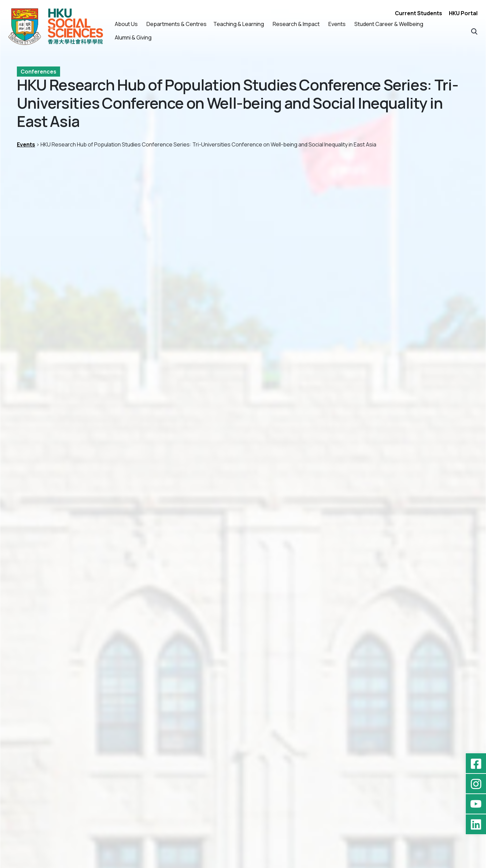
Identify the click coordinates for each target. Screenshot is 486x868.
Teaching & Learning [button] (239, 24)
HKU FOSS (41, 864)
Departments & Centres (177, 24)
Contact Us (170, 794)
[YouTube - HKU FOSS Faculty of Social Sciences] (476, 804)
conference (266, 411)
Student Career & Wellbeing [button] (389, 24)
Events (26, 144)
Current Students (418, 13)
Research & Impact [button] (296, 24)
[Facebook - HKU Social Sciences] (476, 763)
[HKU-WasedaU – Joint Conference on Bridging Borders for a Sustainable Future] (395, 632)
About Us (126, 24)
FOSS (297, 411)
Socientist (453, 411)
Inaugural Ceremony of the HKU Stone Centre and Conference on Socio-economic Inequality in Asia (236, 693)
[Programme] (293, 443)
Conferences (38, 72)
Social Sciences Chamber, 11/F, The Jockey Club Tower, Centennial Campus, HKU (124, 275)
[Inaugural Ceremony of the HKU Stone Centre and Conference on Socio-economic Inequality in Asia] (243, 632)
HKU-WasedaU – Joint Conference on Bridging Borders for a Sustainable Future (394, 693)
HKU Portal (463, 13)
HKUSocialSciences (356, 411)
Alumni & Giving (133, 37)
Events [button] (337, 24)
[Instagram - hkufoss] (476, 784)
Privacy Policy (173, 806)
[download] (283, 328)
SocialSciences (411, 411)
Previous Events (51, 501)
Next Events (441, 501)
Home (163, 782)
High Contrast (173, 818)
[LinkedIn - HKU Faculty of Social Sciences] (476, 824)
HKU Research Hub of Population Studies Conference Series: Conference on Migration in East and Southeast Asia (88, 697)
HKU (317, 411)
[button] (474, 31)
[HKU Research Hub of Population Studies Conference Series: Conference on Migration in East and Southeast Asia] (91, 632)
